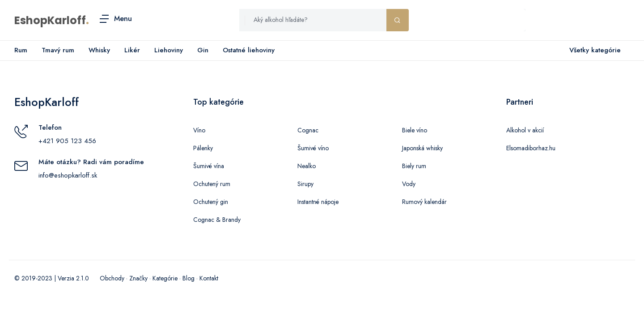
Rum (21, 50)
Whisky (99, 50)
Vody (409, 184)
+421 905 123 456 (67, 141)
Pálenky (203, 148)
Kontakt (209, 278)
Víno (199, 130)
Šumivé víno (313, 148)
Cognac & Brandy (217, 220)
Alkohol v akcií (525, 130)
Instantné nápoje (318, 202)
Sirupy (305, 184)
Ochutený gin (211, 202)
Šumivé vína (209, 166)
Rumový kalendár (424, 202)
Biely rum (414, 166)
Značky (138, 278)
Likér (132, 50)
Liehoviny (169, 50)
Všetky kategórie (593, 51)
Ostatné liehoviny (249, 50)
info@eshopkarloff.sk (68, 175)
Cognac (308, 130)
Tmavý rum (58, 50)
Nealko (307, 166)
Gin (203, 50)
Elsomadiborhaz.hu (531, 148)
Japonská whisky (422, 148)
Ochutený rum (212, 184)
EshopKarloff (50, 20)
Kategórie (165, 278)
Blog (189, 278)
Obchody (112, 278)
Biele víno (415, 130)
